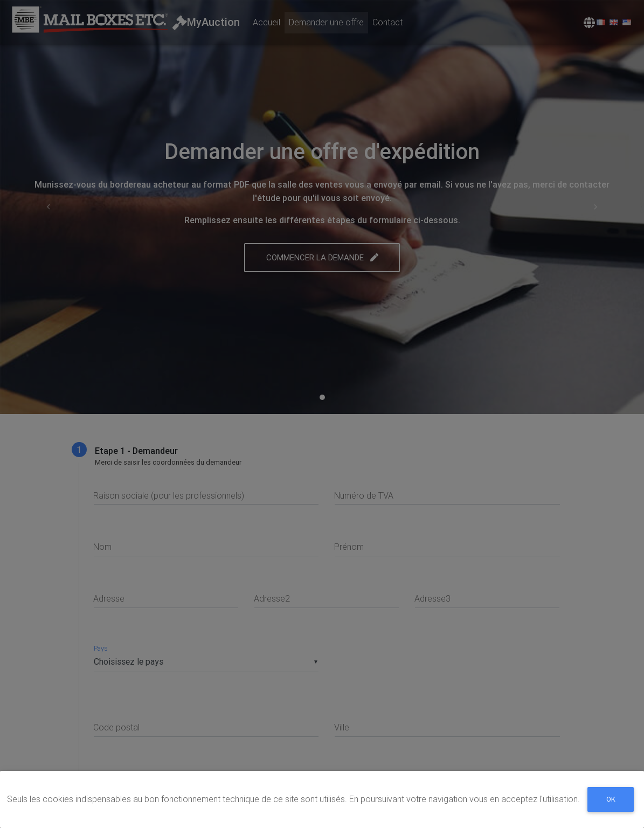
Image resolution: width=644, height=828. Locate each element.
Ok (611, 802)
